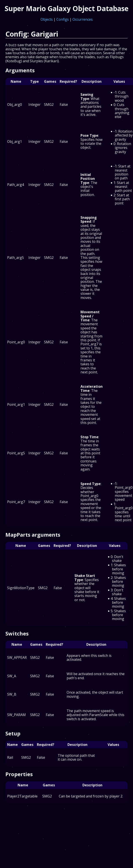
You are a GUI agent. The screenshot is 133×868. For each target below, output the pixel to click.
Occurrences (83, 19)
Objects (47, 19)
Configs (63, 19)
